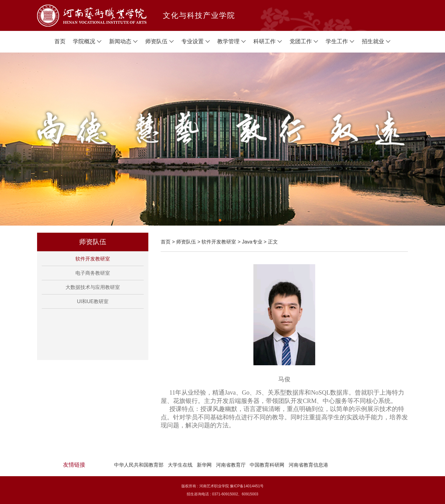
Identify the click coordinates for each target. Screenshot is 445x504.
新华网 (204, 465)
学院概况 (87, 41)
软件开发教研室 (93, 259)
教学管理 (232, 41)
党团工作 (304, 41)
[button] (220, 220)
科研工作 (268, 41)
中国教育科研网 (267, 465)
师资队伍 (160, 41)
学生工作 (340, 41)
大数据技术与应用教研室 (93, 287)
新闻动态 (123, 41)
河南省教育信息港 (308, 465)
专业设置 (196, 41)
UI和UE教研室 (93, 301)
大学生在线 (180, 465)
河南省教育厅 (231, 465)
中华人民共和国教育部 (139, 465)
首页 (60, 41)
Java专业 (252, 242)
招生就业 (376, 41)
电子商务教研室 (93, 273)
